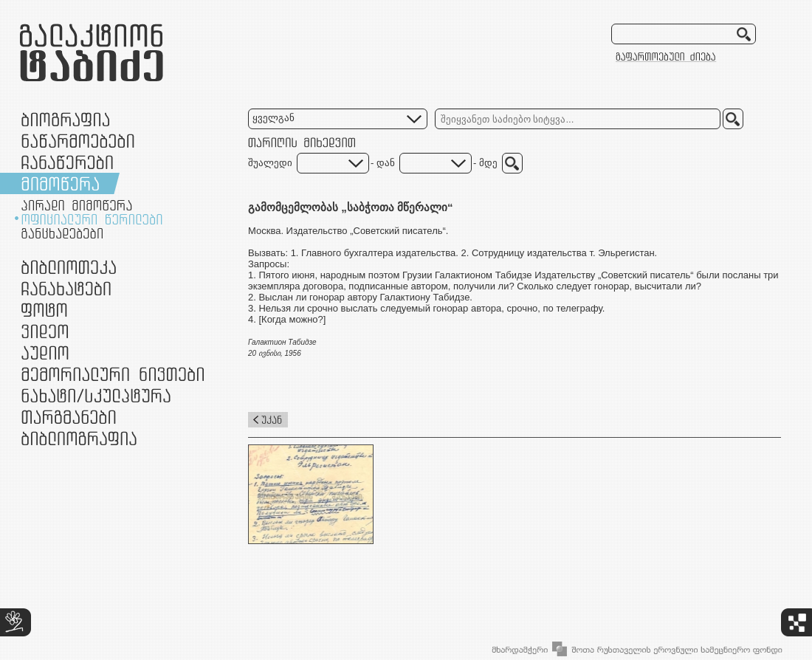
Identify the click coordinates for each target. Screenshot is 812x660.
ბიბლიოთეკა (69, 267)
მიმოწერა (60, 183)
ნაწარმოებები (78, 141)
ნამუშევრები (96, 395)
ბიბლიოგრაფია (79, 438)
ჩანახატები (66, 288)
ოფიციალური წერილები (92, 219)
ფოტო (45, 310)
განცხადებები (62, 233)
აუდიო (45, 353)
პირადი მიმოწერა (77, 205)
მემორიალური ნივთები (113, 374)
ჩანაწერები (67, 162)
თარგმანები (69, 417)
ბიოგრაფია (65, 119)
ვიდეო (45, 331)
